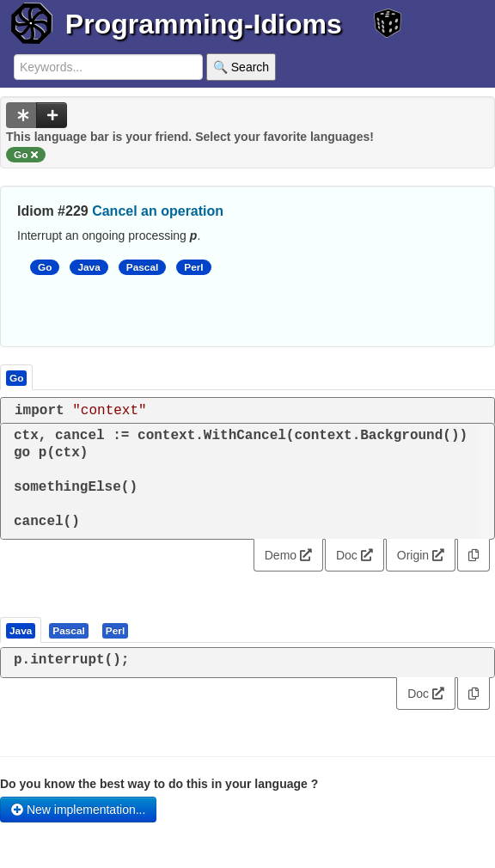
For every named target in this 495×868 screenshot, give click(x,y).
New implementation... (78, 810)
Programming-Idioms (204, 24)
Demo (288, 555)
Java (89, 267)
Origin (421, 555)
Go (45, 267)
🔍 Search (241, 67)
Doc (354, 555)
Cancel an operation (158, 211)
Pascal (143, 267)
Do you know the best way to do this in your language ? (159, 784)
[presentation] (21, 630)
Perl (193, 267)
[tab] (21, 630)
